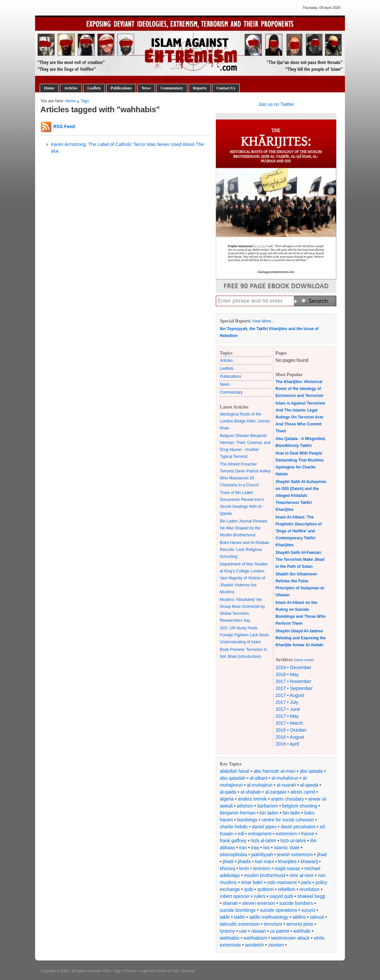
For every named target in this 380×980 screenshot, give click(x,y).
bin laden (269, 813)
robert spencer (235, 896)
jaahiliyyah (262, 855)
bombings (247, 820)
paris (306, 882)
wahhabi (302, 931)
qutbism (265, 889)
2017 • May (287, 716)
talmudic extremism (240, 924)
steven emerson (259, 903)
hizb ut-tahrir (293, 841)
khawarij (309, 861)
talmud (317, 917)
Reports (200, 88)
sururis (308, 910)
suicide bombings (238, 910)
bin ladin (291, 813)
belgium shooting (300, 806)
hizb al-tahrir (263, 841)
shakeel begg (311, 896)
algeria (227, 799)
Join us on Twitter (276, 104)
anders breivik (252, 799)
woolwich (254, 945)
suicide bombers (296, 903)
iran (243, 848)
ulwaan (259, 931)
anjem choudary (288, 799)
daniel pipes (264, 827)
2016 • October (291, 730)
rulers (260, 896)
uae (243, 931)
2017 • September (294, 688)
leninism (262, 868)
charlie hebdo (234, 827)
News (146, 88)
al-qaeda (309, 785)
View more (304, 660)
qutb (248, 889)
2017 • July (287, 702)
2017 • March (289, 723)
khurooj (227, 868)
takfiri (239, 917)
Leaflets (94, 88)
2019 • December (293, 667)
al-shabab (251, 792)
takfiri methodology (269, 917)
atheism (245, 806)
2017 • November (293, 681)
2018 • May (287, 674)
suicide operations (279, 910)
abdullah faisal (235, 771)
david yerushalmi (298, 827)
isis (266, 848)
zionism (276, 945)
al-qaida (228, 792)
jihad (322, 855)
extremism (286, 834)
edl (241, 834)
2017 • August (290, 695)
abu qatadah (233, 778)
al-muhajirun (260, 785)
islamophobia (234, 855)
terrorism (273, 924)
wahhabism (255, 938)
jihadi (228, 861)
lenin (244, 868)
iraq (255, 848)
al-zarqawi (276, 792)
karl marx (265, 861)
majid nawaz (287, 868)
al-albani (259, 778)
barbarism (267, 806)
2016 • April (287, 744)
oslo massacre (282, 882)
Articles (71, 88)
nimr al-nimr (302, 875)
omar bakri (252, 882)
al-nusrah (286, 785)
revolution (310, 889)
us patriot (280, 931)
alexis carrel (303, 792)
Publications (121, 88)
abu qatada (311, 771)
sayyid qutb (282, 896)
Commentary (172, 88)
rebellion (286, 889)
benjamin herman (238, 813)
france (308, 834)
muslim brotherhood (264, 875)
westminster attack (290, 938)
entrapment (260, 834)
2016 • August (290, 737)
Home (49, 88)
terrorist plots (300, 924)
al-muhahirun (285, 778)
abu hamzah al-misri (274, 771)
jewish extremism (295, 855)
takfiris (299, 917)
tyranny (227, 931)
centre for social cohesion (288, 820)
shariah (230, 903)
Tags (85, 101)
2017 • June (288, 709)
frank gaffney (233, 841)
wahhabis (230, 938)
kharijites (287, 861)
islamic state (287, 848)
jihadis (244, 861)
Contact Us (226, 88)
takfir (225, 917)
